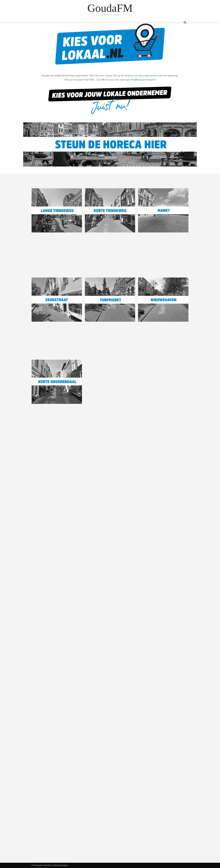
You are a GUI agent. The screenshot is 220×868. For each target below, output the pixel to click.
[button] (185, 23)
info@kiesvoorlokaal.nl (143, 80)
